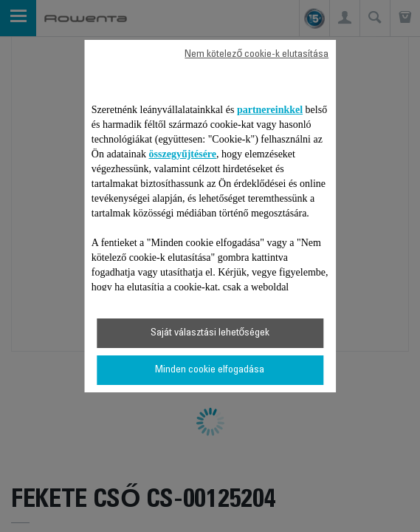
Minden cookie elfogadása (210, 370)
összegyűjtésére (183, 154)
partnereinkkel (270, 110)
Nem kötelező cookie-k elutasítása (257, 55)
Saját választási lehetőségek (210, 333)
